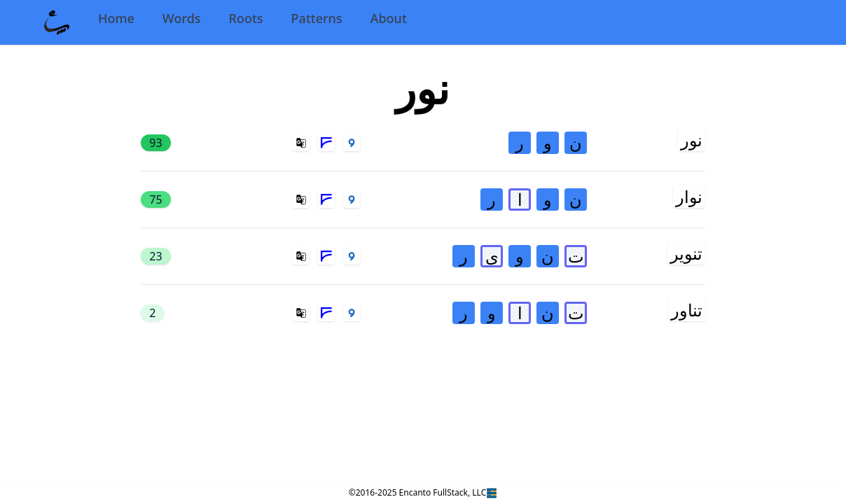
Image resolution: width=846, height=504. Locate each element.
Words (182, 18)
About (389, 18)
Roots (246, 18)
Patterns (317, 18)
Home (116, 18)
